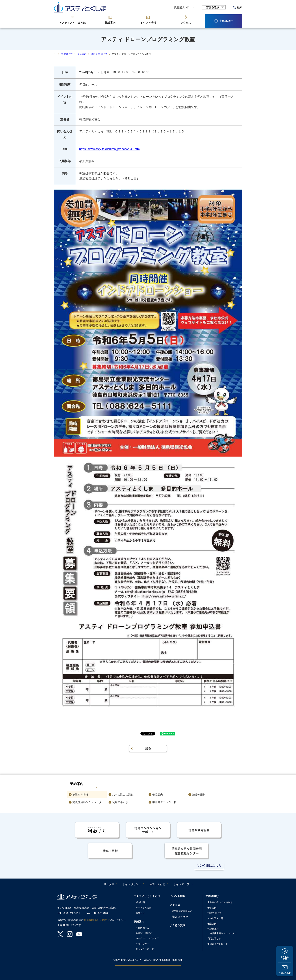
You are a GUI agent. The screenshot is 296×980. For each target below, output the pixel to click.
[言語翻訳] (214, 7)
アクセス (186, 23)
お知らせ (140, 913)
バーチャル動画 (144, 908)
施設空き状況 (80, 795)
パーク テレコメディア (147, 938)
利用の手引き (120, 802)
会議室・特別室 (144, 933)
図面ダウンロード (145, 949)
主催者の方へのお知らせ (220, 902)
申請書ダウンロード (164, 802)
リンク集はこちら (209, 866)
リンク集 (109, 884)
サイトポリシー (132, 884)
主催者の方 (67, 54)
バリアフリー (143, 944)
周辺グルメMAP (180, 917)
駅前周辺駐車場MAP (182, 911)
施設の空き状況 (99, 54)
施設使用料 (199, 795)
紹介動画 (140, 902)
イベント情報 (148, 23)
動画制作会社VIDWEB (97, 920)
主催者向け (212, 896)
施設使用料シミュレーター (88, 802)
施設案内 (110, 23)
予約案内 (82, 54)
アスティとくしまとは (72, 23)
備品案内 (158, 795)
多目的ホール (143, 928)
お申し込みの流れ (123, 795)
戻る (148, 748)
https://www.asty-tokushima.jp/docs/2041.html (110, 149)
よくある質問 (285, 957)
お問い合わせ (285, 973)
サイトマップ (181, 884)
